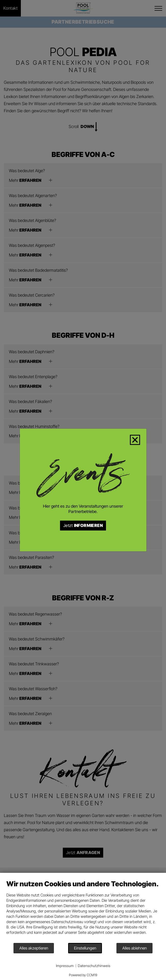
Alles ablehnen (134, 948)
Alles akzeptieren (34, 948)
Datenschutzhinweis (94, 966)
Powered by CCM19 (83, 975)
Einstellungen (85, 948)
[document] (83, 911)
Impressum (65, 966)
